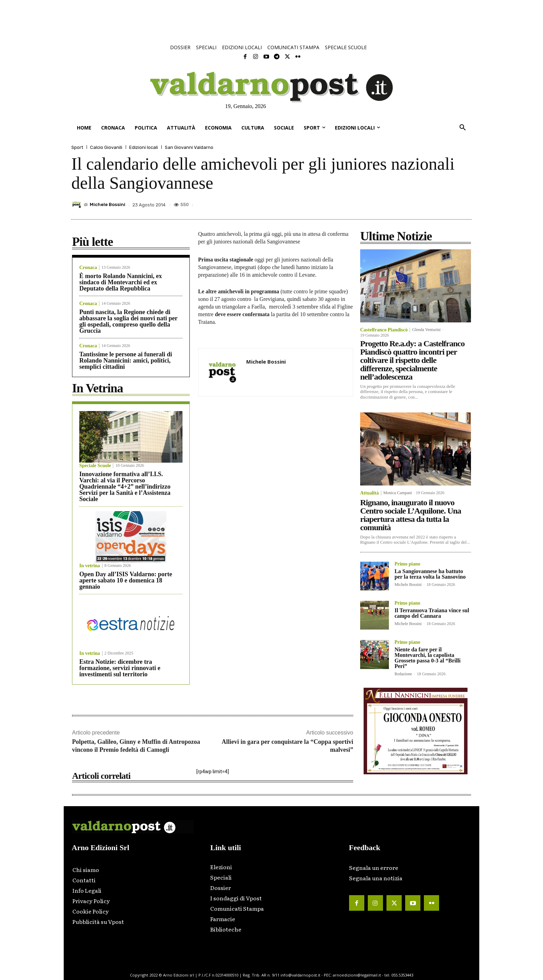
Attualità (370, 493)
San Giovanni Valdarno (189, 147)
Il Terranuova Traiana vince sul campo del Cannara (432, 613)
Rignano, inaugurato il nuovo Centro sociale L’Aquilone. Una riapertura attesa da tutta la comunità (411, 515)
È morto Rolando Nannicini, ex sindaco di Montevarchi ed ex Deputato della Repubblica (121, 282)
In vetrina (90, 566)
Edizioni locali (144, 147)
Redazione (403, 674)
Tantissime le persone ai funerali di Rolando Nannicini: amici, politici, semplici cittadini (126, 360)
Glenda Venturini (426, 330)
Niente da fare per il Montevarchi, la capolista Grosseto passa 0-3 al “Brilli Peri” (428, 658)
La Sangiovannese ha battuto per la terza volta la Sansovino (430, 574)
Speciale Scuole (95, 466)
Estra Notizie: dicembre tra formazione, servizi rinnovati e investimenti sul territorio (120, 668)
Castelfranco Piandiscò (384, 330)
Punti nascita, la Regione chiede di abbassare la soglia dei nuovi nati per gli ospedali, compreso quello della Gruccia (128, 321)
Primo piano (407, 564)
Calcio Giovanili (106, 147)
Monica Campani (398, 493)
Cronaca (88, 268)
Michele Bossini (108, 204)
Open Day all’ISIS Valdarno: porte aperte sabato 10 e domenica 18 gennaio (126, 580)
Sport (77, 147)
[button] (463, 128)
